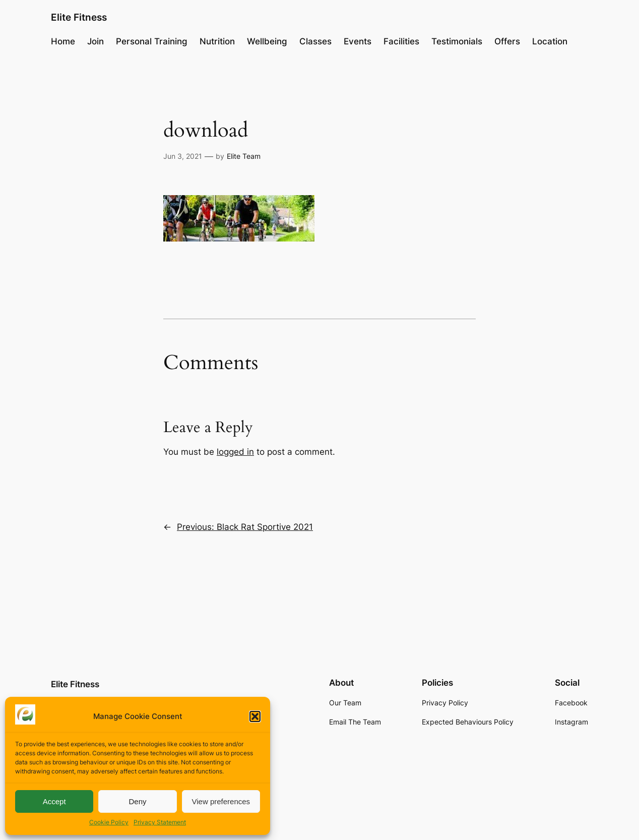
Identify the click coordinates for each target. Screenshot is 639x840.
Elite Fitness (79, 17)
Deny (137, 801)
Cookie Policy (109, 822)
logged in (235, 452)
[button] (255, 716)
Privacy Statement (160, 822)
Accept (54, 801)
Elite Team (244, 156)
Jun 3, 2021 (183, 156)
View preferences (221, 801)
